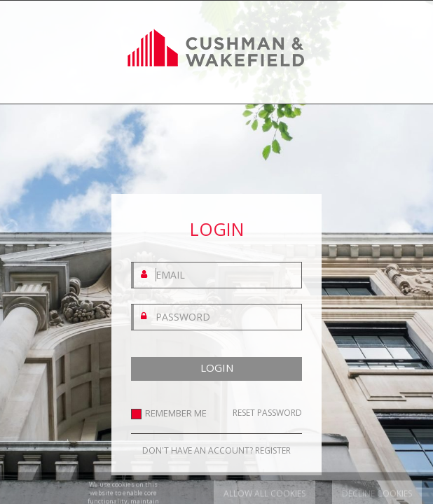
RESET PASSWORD (267, 413)
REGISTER (273, 450)
